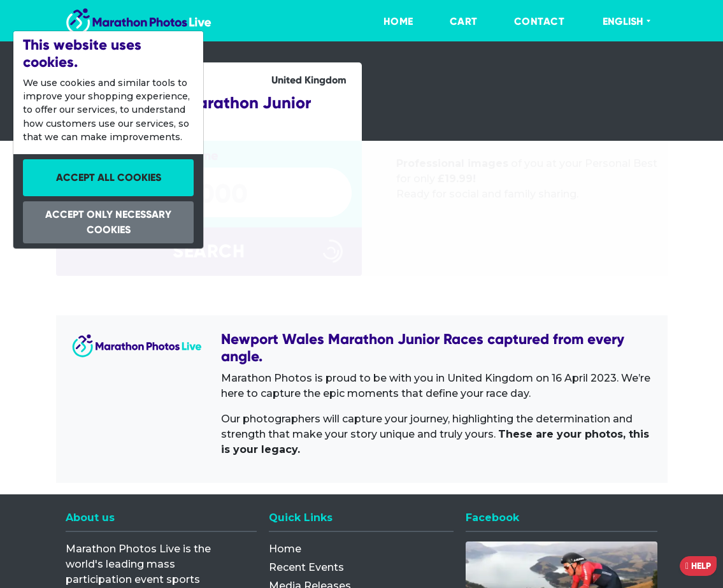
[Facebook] (562, 444)
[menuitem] (385, 22)
